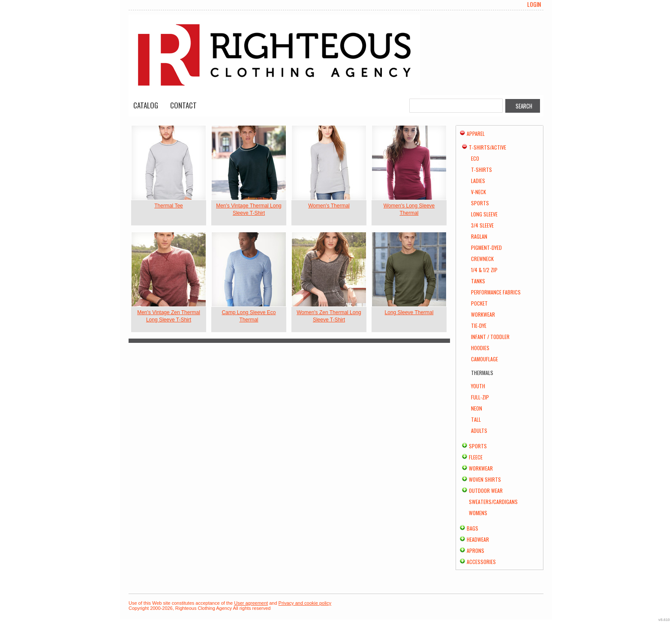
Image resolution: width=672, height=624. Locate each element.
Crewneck (482, 259)
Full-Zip (480, 397)
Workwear (483, 314)
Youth (478, 386)
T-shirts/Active (487, 147)
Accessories (481, 562)
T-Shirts (481, 169)
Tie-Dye (479, 325)
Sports (480, 203)
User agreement (251, 603)
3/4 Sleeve (482, 225)
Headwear (478, 539)
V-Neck (478, 192)
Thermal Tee (168, 206)
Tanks (478, 281)
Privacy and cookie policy (305, 603)
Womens (478, 513)
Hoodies (480, 348)
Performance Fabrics (496, 292)
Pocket (479, 303)
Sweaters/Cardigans (493, 502)
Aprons (475, 550)
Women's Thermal (329, 206)
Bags (472, 528)
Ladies (478, 181)
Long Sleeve (484, 214)
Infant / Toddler (490, 337)
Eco (475, 158)
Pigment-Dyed (486, 247)
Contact (183, 105)
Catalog (146, 105)
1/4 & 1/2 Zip (484, 270)
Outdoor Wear (486, 490)
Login (534, 4)
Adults (479, 430)
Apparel (476, 133)
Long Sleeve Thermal (409, 312)
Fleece (476, 457)
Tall (476, 419)
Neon (477, 408)
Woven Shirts (485, 479)
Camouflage (484, 359)
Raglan (479, 236)
